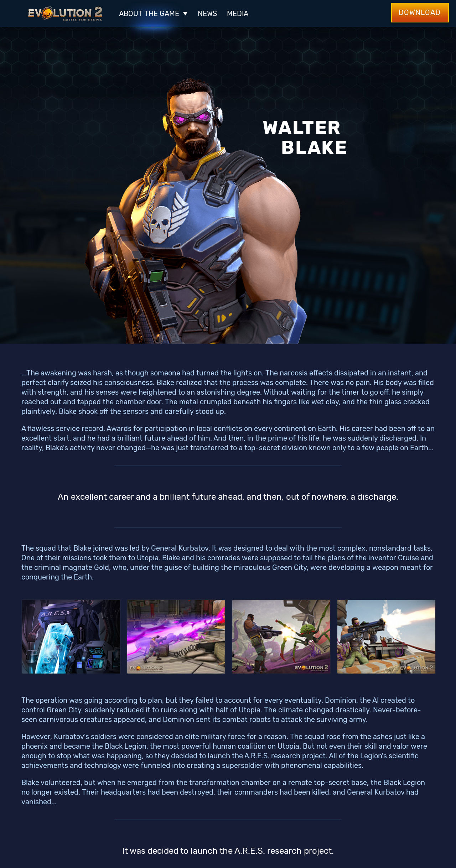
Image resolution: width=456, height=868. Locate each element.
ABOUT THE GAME (153, 14)
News (207, 14)
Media (238, 14)
